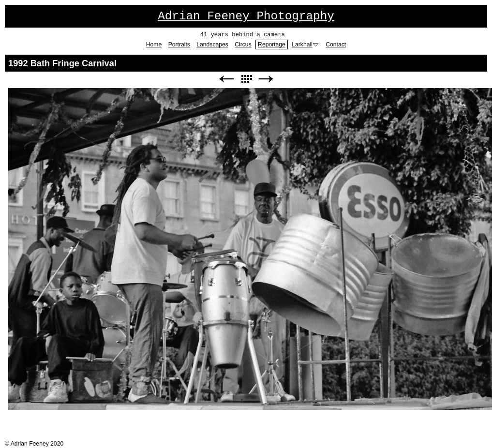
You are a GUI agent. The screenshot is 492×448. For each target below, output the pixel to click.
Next (266, 79)
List (246, 79)
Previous (226, 79)
